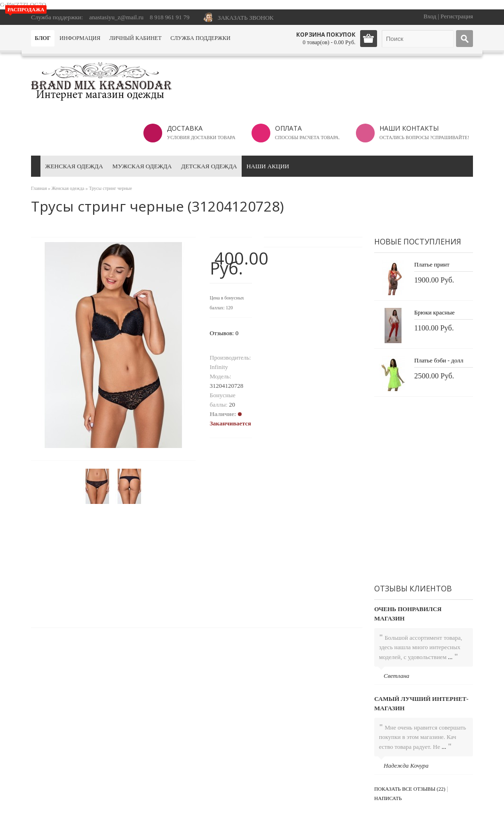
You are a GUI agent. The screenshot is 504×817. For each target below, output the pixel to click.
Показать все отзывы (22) (410, 789)
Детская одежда (209, 166)
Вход (430, 16)
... (450, 657)
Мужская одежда (142, 166)
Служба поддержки (200, 38)
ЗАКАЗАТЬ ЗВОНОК (246, 18)
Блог (43, 38)
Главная (39, 188)
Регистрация (457, 16)
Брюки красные (434, 312)
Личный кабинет (136, 38)
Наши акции (268, 166)
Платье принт (432, 264)
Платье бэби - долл (439, 360)
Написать (388, 798)
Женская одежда (74, 166)
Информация (80, 38)
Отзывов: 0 (224, 333)
